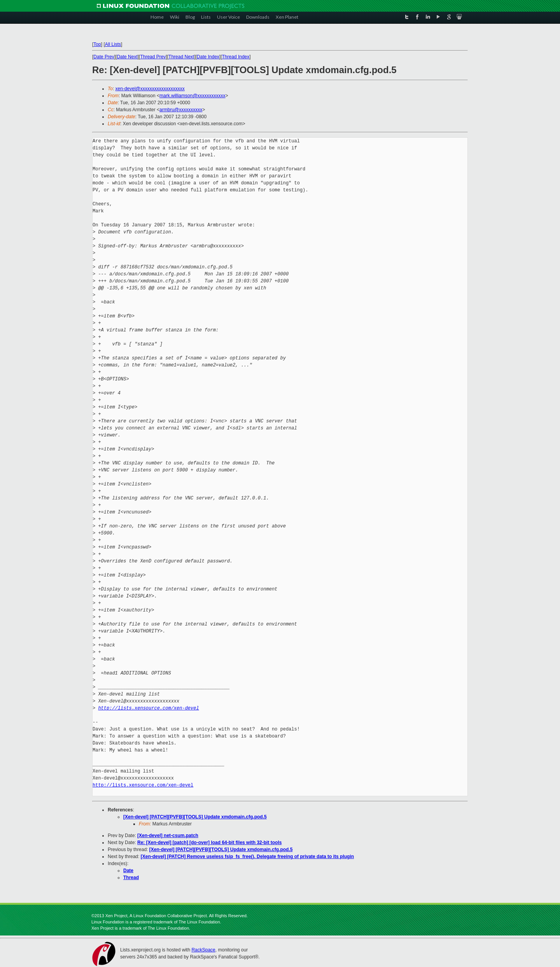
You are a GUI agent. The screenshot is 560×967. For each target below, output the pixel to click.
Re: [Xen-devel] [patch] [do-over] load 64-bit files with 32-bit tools (209, 843)
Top (97, 44)
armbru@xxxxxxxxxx (181, 110)
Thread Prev (153, 57)
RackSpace (203, 950)
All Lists (113, 44)
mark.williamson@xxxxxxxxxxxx (192, 96)
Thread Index (236, 57)
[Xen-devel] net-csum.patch (168, 836)
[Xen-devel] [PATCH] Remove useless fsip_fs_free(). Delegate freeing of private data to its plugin (247, 857)
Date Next (127, 57)
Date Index (208, 57)
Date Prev (104, 57)
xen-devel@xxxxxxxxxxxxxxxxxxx (150, 89)
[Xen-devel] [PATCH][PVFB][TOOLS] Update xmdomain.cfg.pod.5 (195, 817)
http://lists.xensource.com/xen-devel (148, 708)
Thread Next (181, 57)
